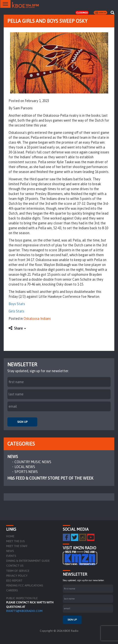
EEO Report (14, 581)
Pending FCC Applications (25, 586)
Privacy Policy (17, 576)
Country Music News (33, 462)
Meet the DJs (15, 541)
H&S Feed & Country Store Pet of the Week (50, 478)
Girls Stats (16, 311)
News (13, 457)
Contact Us (15, 566)
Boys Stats (17, 304)
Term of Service (18, 571)
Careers (12, 590)
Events (11, 556)
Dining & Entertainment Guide (28, 561)
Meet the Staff (17, 546)
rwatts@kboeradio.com (24, 611)
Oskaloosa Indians (37, 319)
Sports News (26, 472)
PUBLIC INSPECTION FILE (22, 598)
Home (10, 536)
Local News (25, 467)
